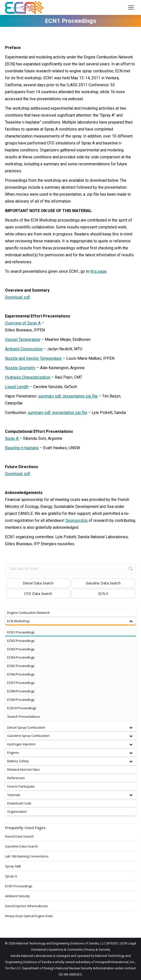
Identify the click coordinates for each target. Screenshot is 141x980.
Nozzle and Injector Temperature (33, 358)
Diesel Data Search (38, 583)
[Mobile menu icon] (131, 7)
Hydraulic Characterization (28, 377)
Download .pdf (18, 297)
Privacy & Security (98, 950)
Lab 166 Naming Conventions (27, 856)
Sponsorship (77, 520)
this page (99, 271)
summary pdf (50, 396)
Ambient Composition (24, 349)
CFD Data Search (38, 594)
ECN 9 (103, 594)
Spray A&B (13, 866)
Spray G (11, 876)
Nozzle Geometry (20, 368)
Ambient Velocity (17, 896)
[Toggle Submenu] (131, 621)
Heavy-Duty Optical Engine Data (29, 916)
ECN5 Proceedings (19, 886)
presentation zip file (80, 396)
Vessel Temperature (23, 339)
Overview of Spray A (23, 323)
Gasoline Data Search (103, 583)
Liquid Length (17, 387)
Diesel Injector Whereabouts (27, 906)
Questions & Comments (66, 950)
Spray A (12, 438)
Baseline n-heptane (22, 448)
